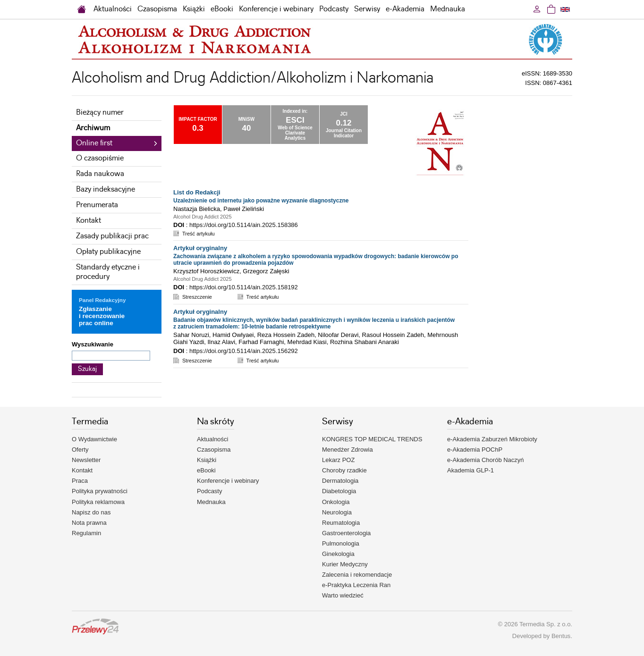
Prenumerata (97, 205)
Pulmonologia (341, 543)
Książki (194, 9)
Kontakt (89, 221)
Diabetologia (339, 491)
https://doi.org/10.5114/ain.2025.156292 (244, 351)
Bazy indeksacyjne (106, 189)
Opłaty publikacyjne (108, 252)
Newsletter (86, 460)
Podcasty (334, 9)
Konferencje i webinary (276, 9)
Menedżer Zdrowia (347, 450)
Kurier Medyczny (345, 564)
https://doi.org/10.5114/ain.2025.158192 (244, 287)
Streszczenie (197, 297)
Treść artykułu (199, 234)
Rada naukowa (100, 174)
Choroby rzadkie (344, 470)
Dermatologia (340, 481)
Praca (80, 481)
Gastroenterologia (346, 533)
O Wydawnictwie (94, 439)
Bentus (561, 636)
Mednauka (448, 9)
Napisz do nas (91, 512)
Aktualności (113, 9)
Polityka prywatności (100, 491)
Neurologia (337, 512)
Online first (94, 143)
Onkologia (336, 502)
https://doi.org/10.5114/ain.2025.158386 (244, 225)
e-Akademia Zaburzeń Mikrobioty (492, 439)
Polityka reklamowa (98, 502)
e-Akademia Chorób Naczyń (486, 460)
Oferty (80, 450)
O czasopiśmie (100, 158)
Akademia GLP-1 (470, 470)
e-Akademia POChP (475, 450)
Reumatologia (341, 523)
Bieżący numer (100, 113)
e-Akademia (405, 9)
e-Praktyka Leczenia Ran (356, 585)
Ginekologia (338, 554)
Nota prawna (89, 523)
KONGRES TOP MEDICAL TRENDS (372, 439)
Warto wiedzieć (343, 595)
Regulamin (86, 533)
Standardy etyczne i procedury (108, 272)
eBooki (222, 9)
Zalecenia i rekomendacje (357, 575)
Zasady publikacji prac (112, 236)
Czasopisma (157, 9)
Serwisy (367, 9)
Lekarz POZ (338, 460)
